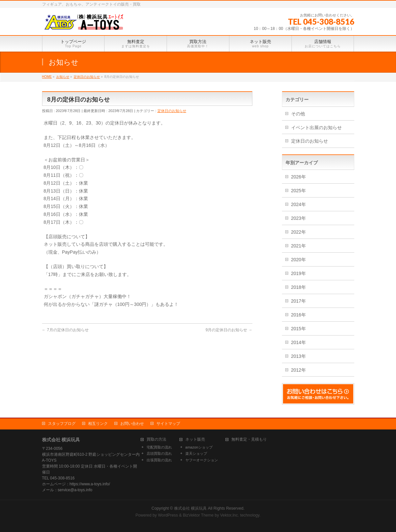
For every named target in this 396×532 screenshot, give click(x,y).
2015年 (299, 329)
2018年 (299, 287)
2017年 (299, 301)
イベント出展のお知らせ (316, 127)
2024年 (299, 204)
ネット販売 (195, 439)
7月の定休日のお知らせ (65, 330)
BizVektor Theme (198, 515)
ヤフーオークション (202, 460)
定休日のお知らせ (172, 111)
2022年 (299, 232)
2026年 (299, 177)
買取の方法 (156, 439)
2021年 (299, 246)
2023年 (299, 218)
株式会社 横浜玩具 (190, 508)
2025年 (299, 191)
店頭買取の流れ (159, 453)
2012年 (299, 370)
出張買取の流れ (159, 460)
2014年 (299, 342)
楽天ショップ (196, 453)
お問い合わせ (132, 424)
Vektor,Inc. (230, 515)
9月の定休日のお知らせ (229, 330)
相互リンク (98, 424)
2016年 (299, 315)
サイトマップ (168, 424)
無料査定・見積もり (249, 439)
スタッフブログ (62, 424)
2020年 (299, 260)
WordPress (168, 515)
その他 (298, 114)
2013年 (299, 356)
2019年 (299, 273)
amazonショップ (199, 447)
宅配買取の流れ (159, 447)
